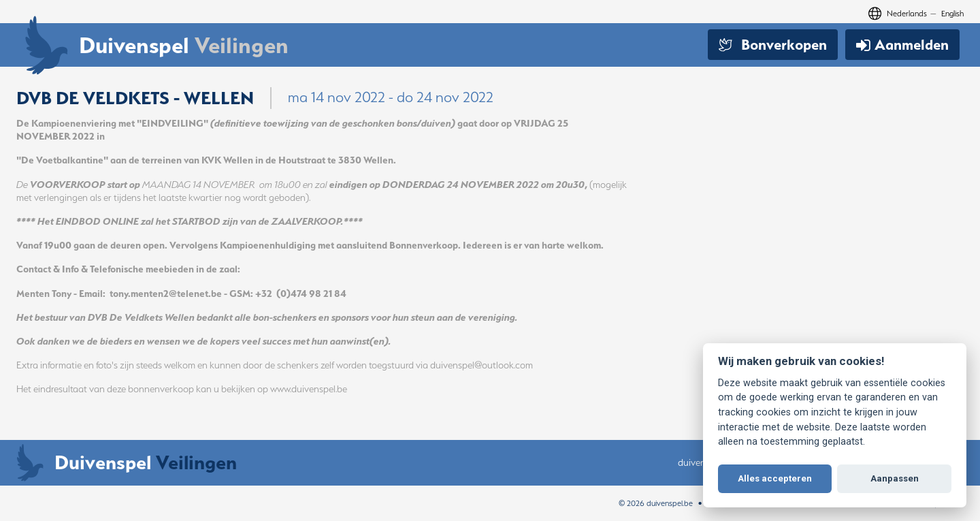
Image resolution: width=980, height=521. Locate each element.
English (952, 13)
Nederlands (907, 13)
